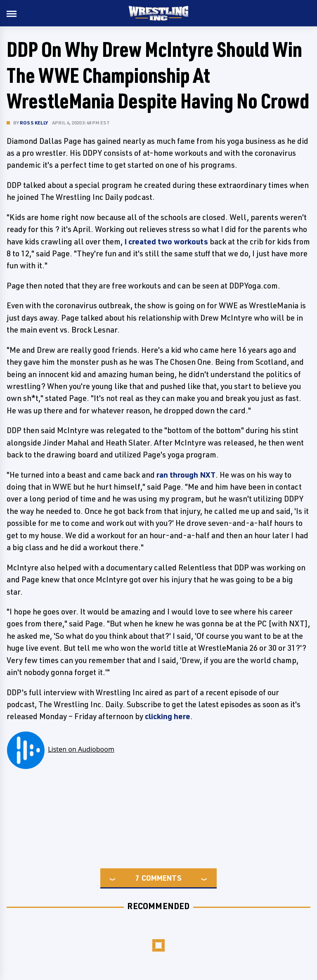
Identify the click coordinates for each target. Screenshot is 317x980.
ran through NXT (186, 475)
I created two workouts (166, 241)
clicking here (168, 716)
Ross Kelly (34, 123)
